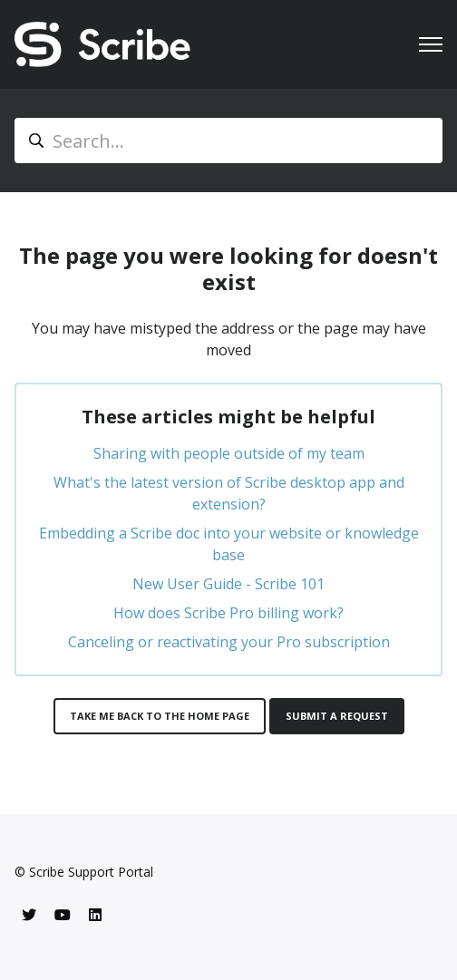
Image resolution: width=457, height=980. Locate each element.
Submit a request (337, 716)
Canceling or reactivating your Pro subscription (229, 642)
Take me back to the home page (160, 716)
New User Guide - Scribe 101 (228, 584)
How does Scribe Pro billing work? (228, 613)
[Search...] (228, 141)
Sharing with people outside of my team (229, 453)
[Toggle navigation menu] (431, 44)
